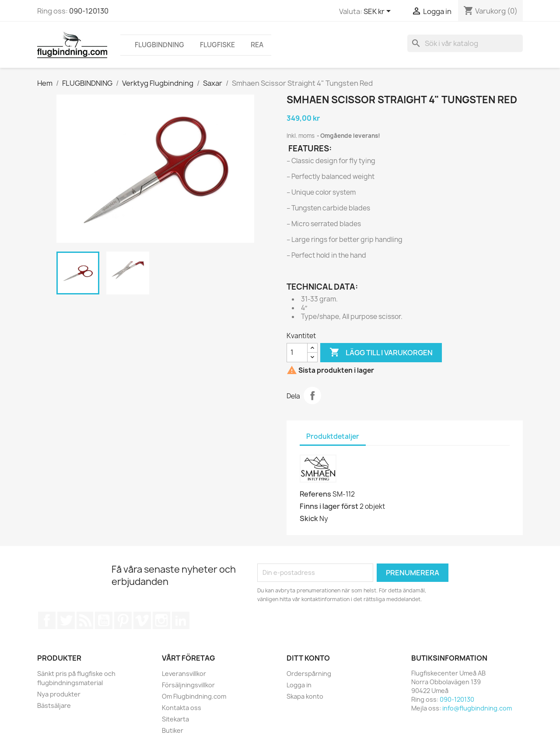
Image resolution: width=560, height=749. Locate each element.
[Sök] (465, 43)
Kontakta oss (182, 708)
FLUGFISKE (217, 45)
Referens (315, 494)
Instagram (161, 620)
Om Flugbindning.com (194, 696)
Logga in (299, 685)
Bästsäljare (54, 705)
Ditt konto (308, 658)
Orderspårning (309, 674)
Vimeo (142, 620)
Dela (312, 395)
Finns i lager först (329, 506)
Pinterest (123, 620)
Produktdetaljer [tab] (333, 436)
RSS (85, 620)
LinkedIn (181, 620)
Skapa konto (305, 696)
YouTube (104, 620)
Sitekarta (175, 719)
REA (257, 45)
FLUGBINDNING (159, 45)
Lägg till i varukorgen (381, 353)
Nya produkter (59, 694)
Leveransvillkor (184, 674)
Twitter (66, 620)
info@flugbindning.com (477, 708)
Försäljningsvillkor (188, 685)
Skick (309, 518)
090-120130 (89, 11)
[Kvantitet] (297, 353)
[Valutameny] (379, 12)
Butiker (173, 730)
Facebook (47, 620)
